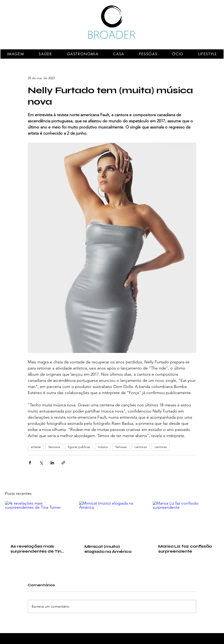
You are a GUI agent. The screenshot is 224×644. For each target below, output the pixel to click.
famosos (54, 447)
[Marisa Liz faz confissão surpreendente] (186, 520)
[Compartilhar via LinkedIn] (52, 463)
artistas (36, 447)
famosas (121, 447)
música (103, 447)
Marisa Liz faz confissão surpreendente (185, 549)
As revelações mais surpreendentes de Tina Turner (37, 549)
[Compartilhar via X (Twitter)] (41, 463)
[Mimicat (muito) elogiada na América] (112, 520)
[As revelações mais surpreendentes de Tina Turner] (38, 520)
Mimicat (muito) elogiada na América (108, 549)
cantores (141, 447)
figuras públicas (79, 447)
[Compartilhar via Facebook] (30, 463)
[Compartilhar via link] (63, 463)
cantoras (161, 447)
